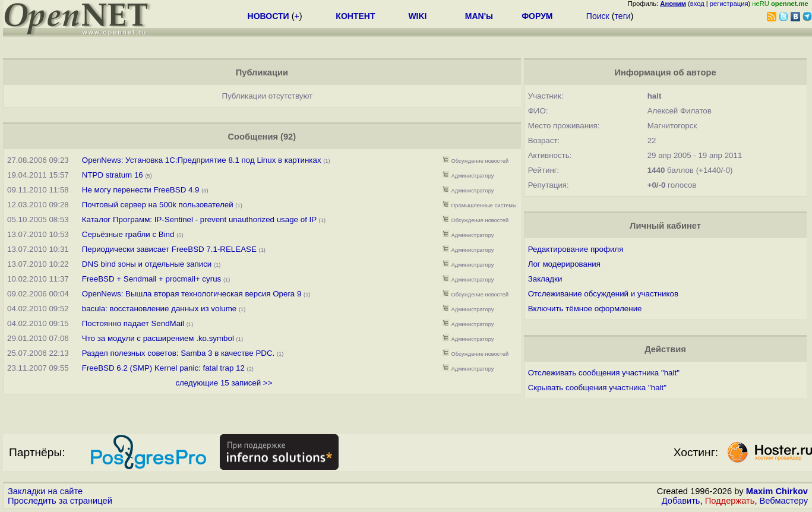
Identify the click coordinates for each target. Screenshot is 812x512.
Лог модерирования (564, 264)
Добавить (681, 501)
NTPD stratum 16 (113, 175)
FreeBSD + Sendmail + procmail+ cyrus (151, 279)
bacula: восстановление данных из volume (159, 309)
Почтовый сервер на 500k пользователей (158, 205)
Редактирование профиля (576, 249)
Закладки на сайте (45, 491)
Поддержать (730, 501)
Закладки (545, 279)
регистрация (729, 4)
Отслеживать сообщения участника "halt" (604, 373)
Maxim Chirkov (777, 491)
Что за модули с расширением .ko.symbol (158, 338)
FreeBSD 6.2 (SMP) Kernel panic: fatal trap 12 (163, 368)
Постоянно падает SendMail (133, 323)
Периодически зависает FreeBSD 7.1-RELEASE (169, 249)
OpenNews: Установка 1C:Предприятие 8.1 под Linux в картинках (202, 160)
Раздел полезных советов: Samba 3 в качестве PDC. (178, 353)
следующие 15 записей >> (224, 383)
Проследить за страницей (60, 501)
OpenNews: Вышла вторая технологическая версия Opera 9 (192, 294)
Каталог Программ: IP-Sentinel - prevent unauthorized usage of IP (199, 219)
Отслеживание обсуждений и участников (603, 294)
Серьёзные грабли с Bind (128, 234)
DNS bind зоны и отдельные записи (147, 264)
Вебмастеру (784, 501)
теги (623, 16)
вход (697, 4)
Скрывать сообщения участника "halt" (597, 388)
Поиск (598, 16)
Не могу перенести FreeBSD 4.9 (141, 190)
